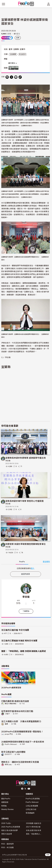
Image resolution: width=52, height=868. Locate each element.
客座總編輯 (30, 813)
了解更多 (26, 611)
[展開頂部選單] (49, 4)
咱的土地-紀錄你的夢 (10, 830)
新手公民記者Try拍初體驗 (13, 752)
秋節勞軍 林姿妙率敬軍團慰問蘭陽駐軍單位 (26, 544)
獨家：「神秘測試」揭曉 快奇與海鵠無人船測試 (24, 651)
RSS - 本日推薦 (7, 847)
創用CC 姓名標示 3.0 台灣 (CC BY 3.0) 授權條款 (14, 68)
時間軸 (4, 806)
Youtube (29, 789)
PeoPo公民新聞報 (33, 799)
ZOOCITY (8, 754)
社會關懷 (13, 54)
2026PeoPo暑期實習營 (11, 687)
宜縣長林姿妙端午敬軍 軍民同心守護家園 (24, 501)
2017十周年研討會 (33, 827)
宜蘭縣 (16, 49)
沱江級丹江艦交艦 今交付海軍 (15, 630)
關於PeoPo (6, 799)
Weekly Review (7, 809)
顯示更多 (13, 63)
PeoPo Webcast (11, 744)
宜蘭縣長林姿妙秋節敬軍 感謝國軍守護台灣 (26, 458)
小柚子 (7, 714)
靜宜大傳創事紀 (11, 704)
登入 (33, 568)
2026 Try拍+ (6, 823)
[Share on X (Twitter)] (11, 77)
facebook (22, 789)
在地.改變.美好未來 (34, 830)
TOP (48, 855)
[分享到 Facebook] (7, 77)
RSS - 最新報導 (7, 844)
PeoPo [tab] (22, 562)
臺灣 (11, 49)
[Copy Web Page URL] (20, 77)
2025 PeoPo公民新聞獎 (11, 827)
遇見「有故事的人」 (34, 834)
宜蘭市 (22, 49)
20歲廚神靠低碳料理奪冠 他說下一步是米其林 (23, 742)
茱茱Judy (8, 765)
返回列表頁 (26, 574)
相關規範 (5, 802)
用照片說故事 (7, 834)
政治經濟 (22, 54)
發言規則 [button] (46, 562)
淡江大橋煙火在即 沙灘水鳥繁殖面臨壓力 (21, 721)
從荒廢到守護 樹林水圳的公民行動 (17, 711)
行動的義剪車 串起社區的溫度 (15, 701)
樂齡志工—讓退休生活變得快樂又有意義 (20, 762)
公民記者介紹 (31, 809)
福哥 (6, 724)
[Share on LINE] (16, 77)
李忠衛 (8, 461)
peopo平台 (9, 734)
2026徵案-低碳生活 (34, 823)
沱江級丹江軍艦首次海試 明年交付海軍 (19, 641)
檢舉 (18, 38)
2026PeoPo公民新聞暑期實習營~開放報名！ (22, 731)
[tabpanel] (26, 568)
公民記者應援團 (32, 806)
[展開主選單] (3, 4)
